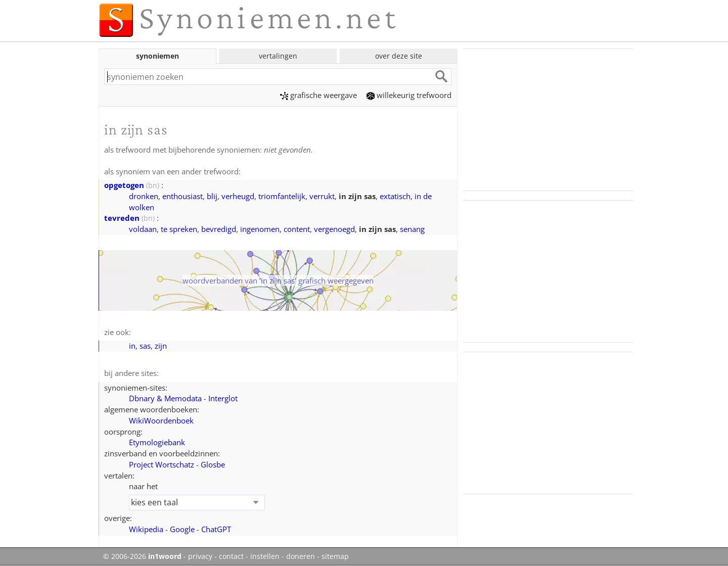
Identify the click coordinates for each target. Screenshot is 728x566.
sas (145, 346)
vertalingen (278, 56)
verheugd (238, 196)
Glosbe (213, 464)
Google (182, 529)
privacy (200, 556)
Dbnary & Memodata (165, 398)
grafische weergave (318, 95)
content (297, 229)
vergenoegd (334, 229)
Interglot (223, 398)
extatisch (395, 196)
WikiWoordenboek (161, 420)
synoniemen (157, 56)
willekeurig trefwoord (409, 95)
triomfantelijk (282, 196)
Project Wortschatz (162, 464)
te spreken (179, 229)
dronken (144, 196)
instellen (265, 556)
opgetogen (124, 185)
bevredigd (219, 229)
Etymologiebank (157, 442)
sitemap (335, 556)
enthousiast (183, 196)
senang (412, 229)
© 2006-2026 (142, 556)
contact (231, 556)
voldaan (143, 229)
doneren (301, 556)
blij (212, 196)
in (132, 346)
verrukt (322, 196)
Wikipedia (146, 529)
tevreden (122, 218)
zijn (161, 346)
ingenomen (260, 229)
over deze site (399, 56)
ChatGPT (216, 529)
